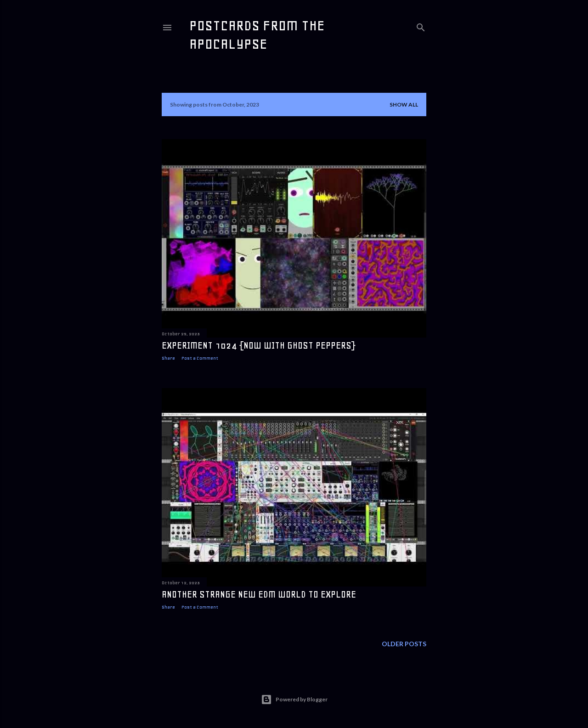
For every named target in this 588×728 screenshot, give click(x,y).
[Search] (421, 25)
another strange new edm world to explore (259, 594)
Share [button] (168, 358)
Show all (404, 104)
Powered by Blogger (294, 700)
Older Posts (404, 644)
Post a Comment (200, 358)
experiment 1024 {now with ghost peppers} (259, 345)
